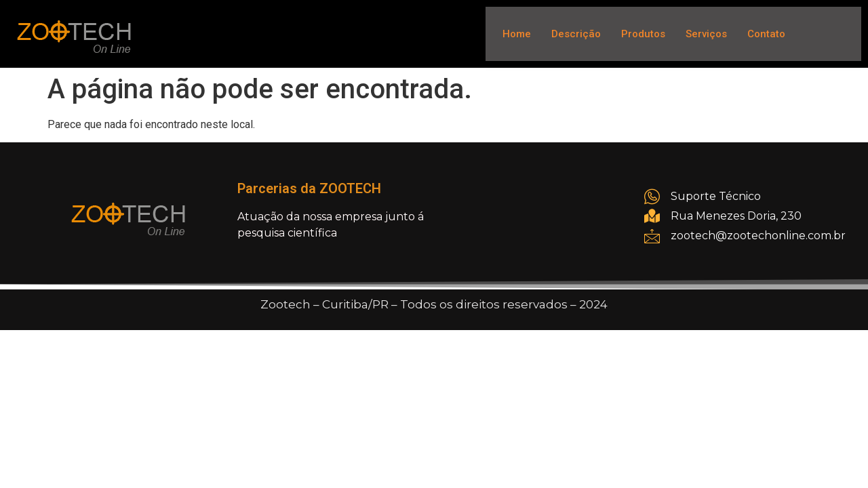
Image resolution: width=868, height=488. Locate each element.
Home (517, 34)
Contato (766, 34)
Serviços (706, 34)
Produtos (643, 34)
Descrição (576, 34)
